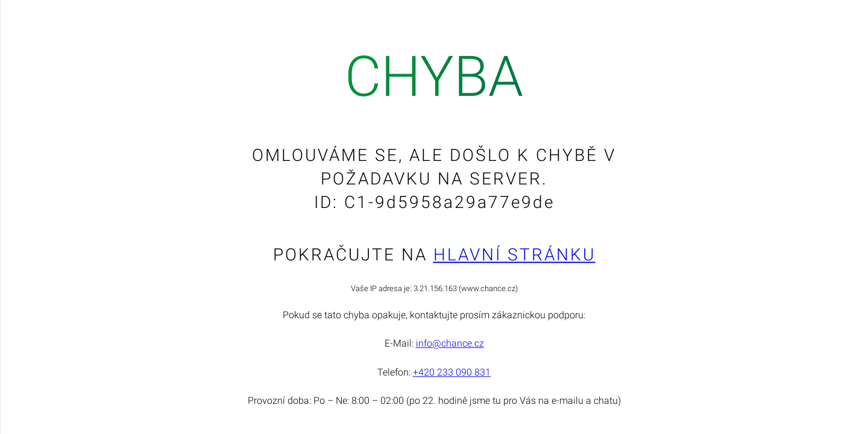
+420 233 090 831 (452, 372)
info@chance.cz (450, 344)
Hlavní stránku (514, 255)
